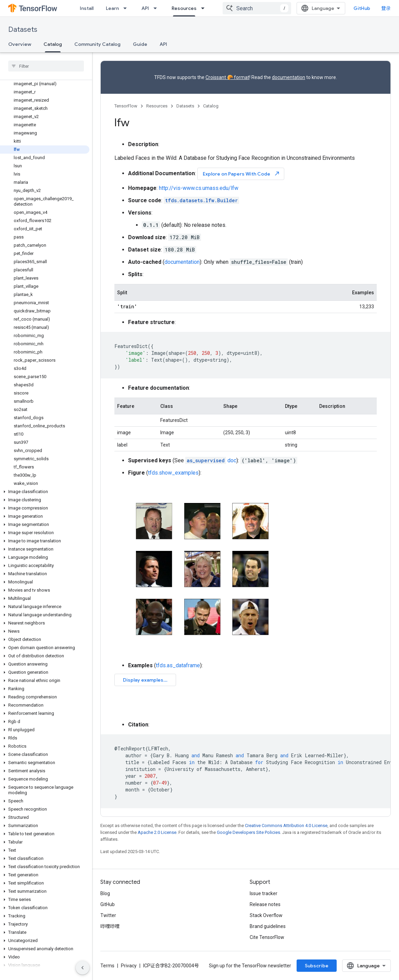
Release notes (265, 904)
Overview (20, 44)
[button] (45, 492)
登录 (386, 8)
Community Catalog (97, 44)
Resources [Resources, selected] (184, 8)
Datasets (23, 30)
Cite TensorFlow (267, 937)
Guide (140, 44)
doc (211, 460)
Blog (105, 893)
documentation (289, 77)
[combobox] (257, 8)
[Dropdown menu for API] (157, 8)
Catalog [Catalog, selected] (53, 44)
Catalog (211, 106)
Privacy (129, 966)
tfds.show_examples (173, 473)
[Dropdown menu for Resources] (205, 8)
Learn (112, 8)
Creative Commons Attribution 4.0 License (286, 826)
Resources (157, 106)
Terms (107, 966)
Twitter (108, 915)
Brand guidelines (268, 926)
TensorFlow (126, 106)
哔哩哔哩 (110, 926)
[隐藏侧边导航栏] (83, 968)
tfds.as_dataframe (178, 665)
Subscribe (317, 966)
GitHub (362, 8)
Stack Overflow (266, 915)
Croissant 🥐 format (227, 77)
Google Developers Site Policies (248, 832)
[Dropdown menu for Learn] (127, 8)
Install (87, 8)
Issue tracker (264, 893)
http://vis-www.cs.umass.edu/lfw (199, 188)
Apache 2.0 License (157, 832)
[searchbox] (46, 66)
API (145, 8)
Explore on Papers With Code (241, 174)
